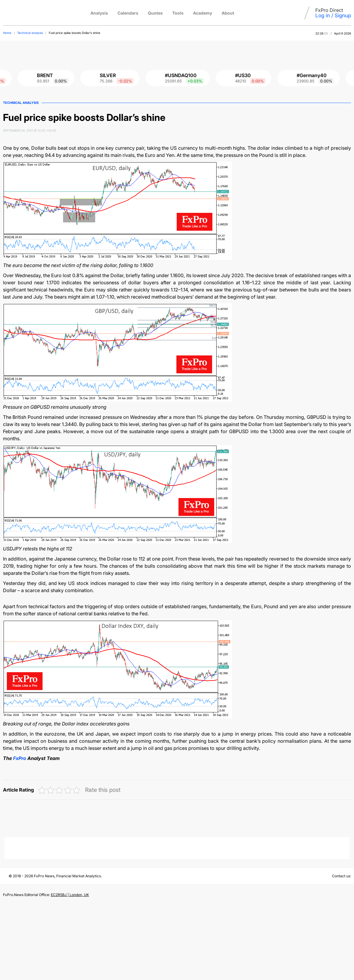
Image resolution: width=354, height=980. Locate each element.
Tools (178, 13)
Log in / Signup (333, 15)
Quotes (155, 13)
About (228, 13)
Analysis (99, 13)
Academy (203, 13)
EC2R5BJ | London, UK (70, 895)
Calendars (128, 13)
